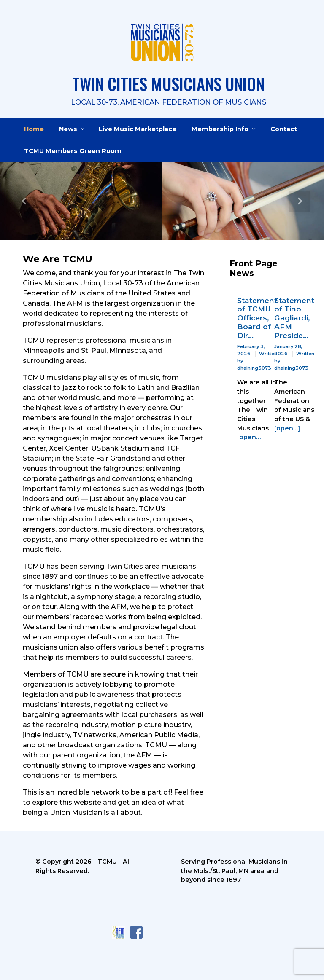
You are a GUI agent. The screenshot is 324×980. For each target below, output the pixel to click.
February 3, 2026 (251, 350)
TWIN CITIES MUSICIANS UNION (168, 84)
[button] (24, 201)
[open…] (250, 437)
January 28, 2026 (288, 350)
